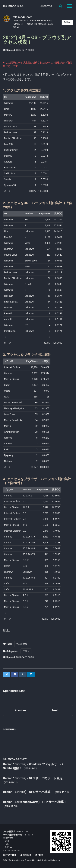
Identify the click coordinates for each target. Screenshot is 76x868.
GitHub (25, 855)
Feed (39, 855)
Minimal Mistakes (52, 860)
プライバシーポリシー (12, 850)
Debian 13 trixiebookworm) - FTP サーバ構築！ (35, 802)
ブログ (26, 651)
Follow (67, 22)
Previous (20, 710)
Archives (46, 6)
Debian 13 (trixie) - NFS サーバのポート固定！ (34, 778)
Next (55, 710)
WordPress (22, 644)
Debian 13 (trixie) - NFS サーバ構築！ (29, 792)
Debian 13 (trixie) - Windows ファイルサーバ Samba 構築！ (33, 766)
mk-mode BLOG (14, 6)
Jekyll (39, 860)
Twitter (9, 855)
